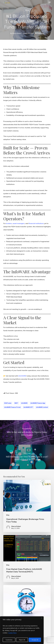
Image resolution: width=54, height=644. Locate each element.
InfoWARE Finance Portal (12, 407)
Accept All (35, 640)
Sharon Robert (17, 33)
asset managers (19, 223)
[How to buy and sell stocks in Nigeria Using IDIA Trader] (27, 432)
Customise (9, 640)
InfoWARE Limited (42, 407)
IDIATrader (8, 403)
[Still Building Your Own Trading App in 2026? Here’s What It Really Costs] (27, 457)
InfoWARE (22, 376)
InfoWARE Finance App (38, 403)
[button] (50, 2)
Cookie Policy (12, 633)
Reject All (22, 640)
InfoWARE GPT (28, 407)
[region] (22, 630)
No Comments (39, 33)
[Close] (42, 618)
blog (27, 10)
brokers (9, 223)
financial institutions (36, 223)
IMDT (16, 403)
